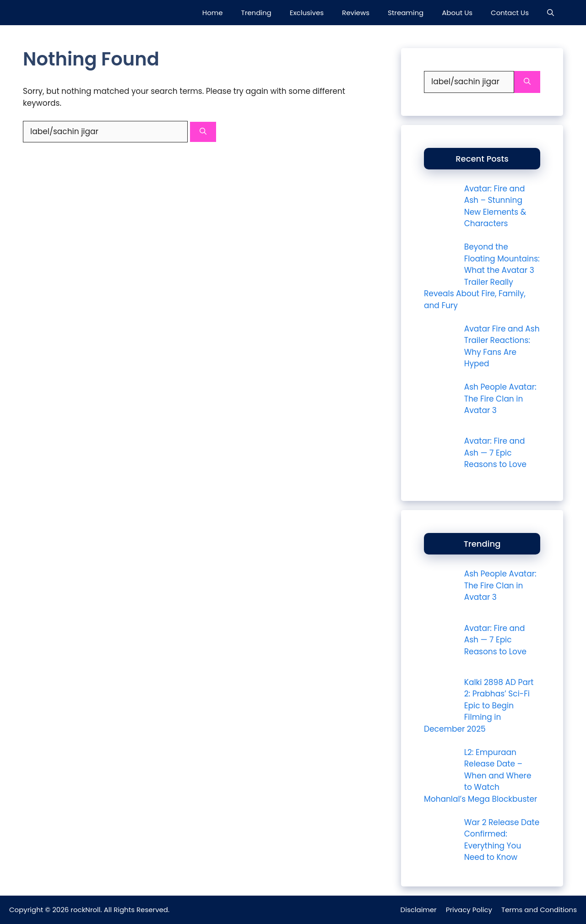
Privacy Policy (469, 910)
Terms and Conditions (539, 910)
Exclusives (307, 13)
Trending (256, 13)
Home (213, 13)
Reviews (356, 13)
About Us (457, 13)
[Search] (203, 132)
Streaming (406, 13)
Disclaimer (419, 910)
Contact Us (510, 13)
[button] (551, 13)
